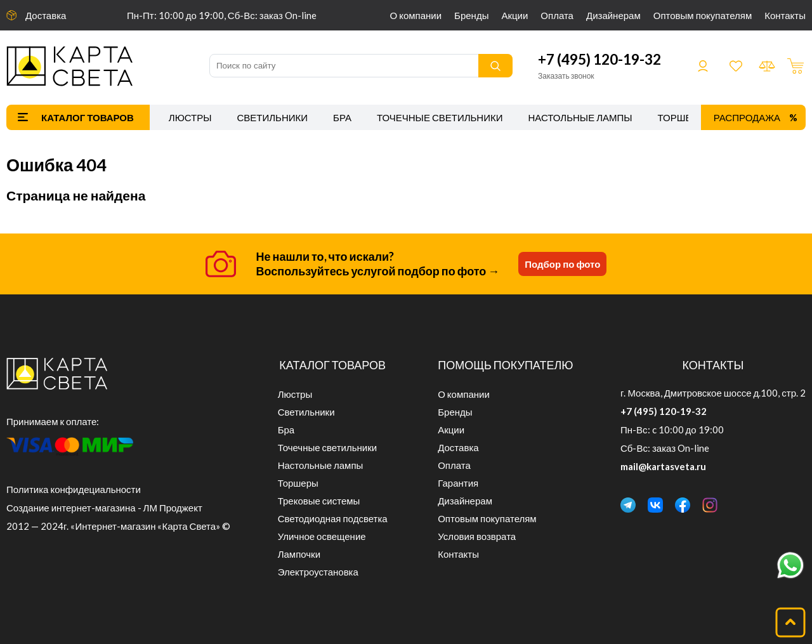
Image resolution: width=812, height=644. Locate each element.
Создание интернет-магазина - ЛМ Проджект (104, 508)
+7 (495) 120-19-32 (599, 59)
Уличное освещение (322, 536)
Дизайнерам (613, 15)
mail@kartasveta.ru (663, 466)
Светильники (272, 117)
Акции (514, 15)
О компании (416, 15)
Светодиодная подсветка (333, 518)
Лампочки (299, 554)
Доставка (46, 15)
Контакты (785, 15)
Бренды (471, 15)
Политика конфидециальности (74, 489)
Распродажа (747, 117)
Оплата (557, 15)
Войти (703, 66)
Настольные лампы (580, 117)
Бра (342, 117)
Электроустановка (318, 572)
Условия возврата (477, 536)
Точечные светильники (440, 117)
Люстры (190, 117)
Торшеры (682, 117)
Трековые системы (319, 501)
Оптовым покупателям (703, 15)
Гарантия (458, 483)
